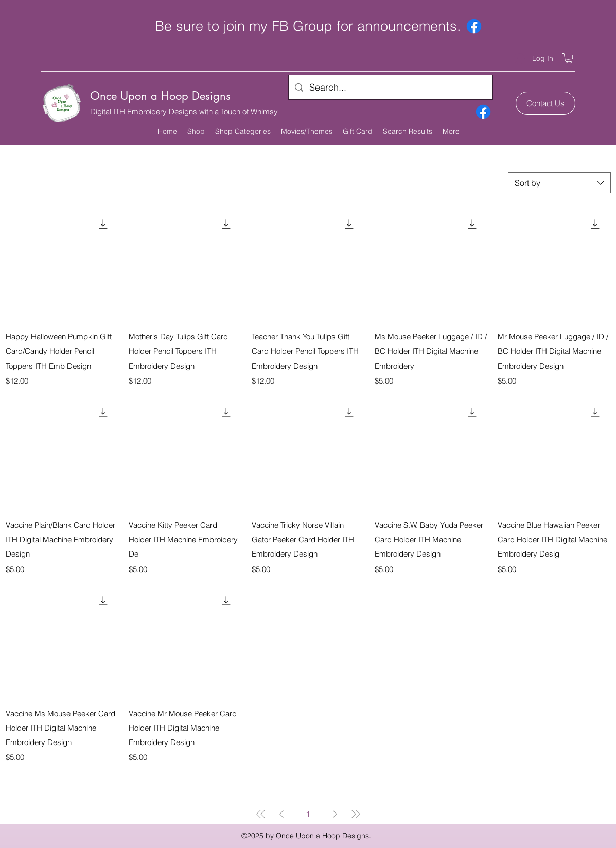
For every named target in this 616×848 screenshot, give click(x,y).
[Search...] (390, 88)
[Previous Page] (281, 814)
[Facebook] (474, 26)
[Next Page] (335, 814)
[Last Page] (356, 814)
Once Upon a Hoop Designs (160, 96)
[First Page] (261, 814)
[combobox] (559, 183)
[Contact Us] (545, 103)
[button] (569, 58)
